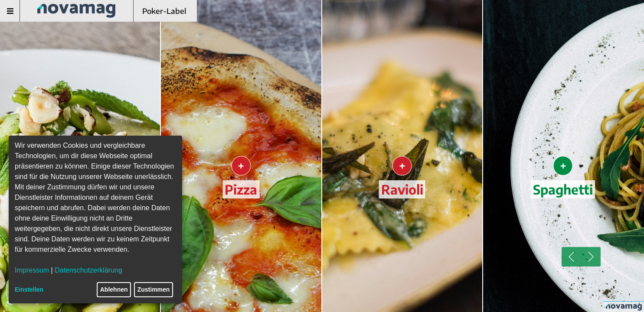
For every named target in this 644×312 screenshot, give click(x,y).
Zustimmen (154, 289)
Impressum (32, 270)
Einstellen (29, 289)
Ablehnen (114, 289)
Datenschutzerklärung (88, 270)
